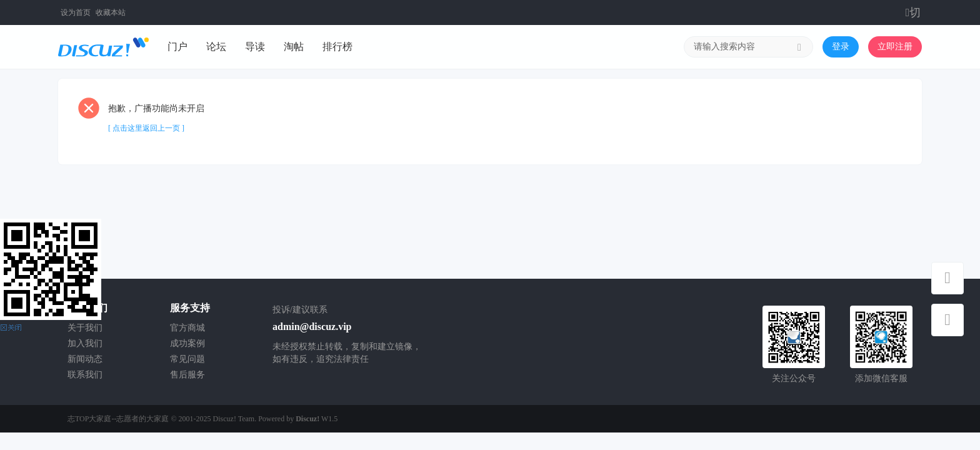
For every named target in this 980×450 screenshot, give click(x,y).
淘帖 (294, 47)
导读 (255, 47)
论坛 (216, 47)
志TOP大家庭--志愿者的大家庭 (118, 419)
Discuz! (307, 419)
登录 (841, 47)
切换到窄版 (914, 12)
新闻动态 (85, 359)
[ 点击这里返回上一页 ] (146, 128)
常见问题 (187, 359)
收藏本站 (111, 12)
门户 (177, 47)
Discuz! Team (234, 419)
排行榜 (337, 47)
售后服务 (187, 375)
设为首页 (76, 12)
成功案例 (187, 343)
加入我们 (85, 343)
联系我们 (85, 375)
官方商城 (187, 328)
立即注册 (895, 47)
